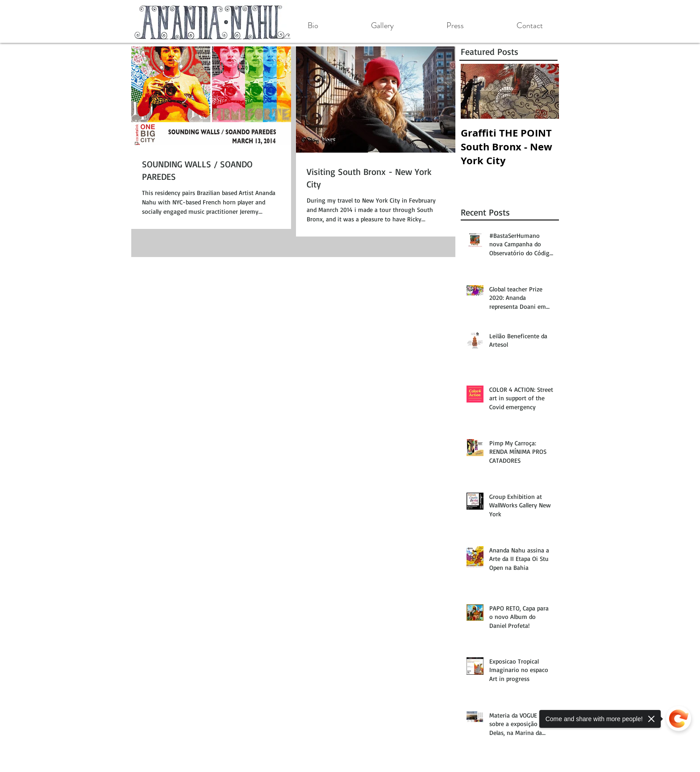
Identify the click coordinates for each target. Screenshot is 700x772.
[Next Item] (545, 91)
